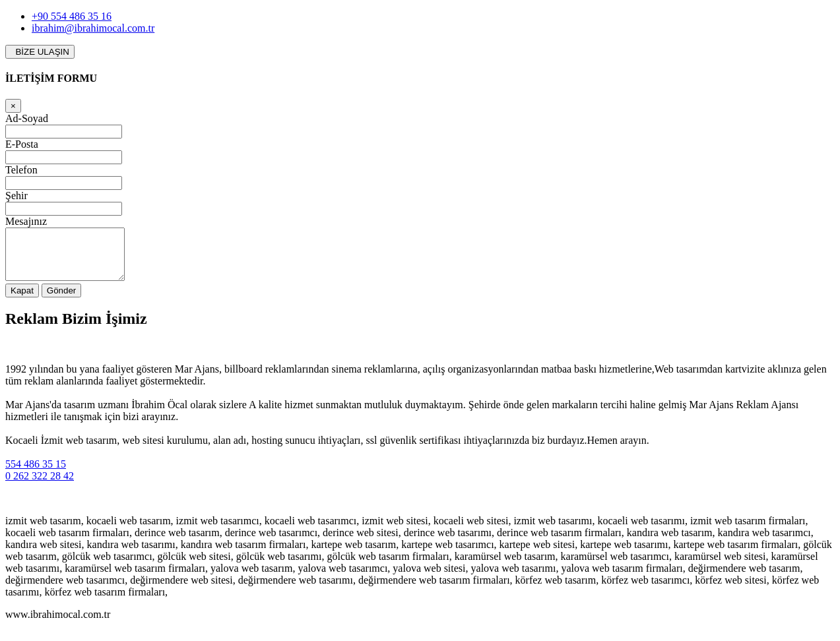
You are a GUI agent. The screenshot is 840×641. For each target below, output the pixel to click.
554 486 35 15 (36, 474)
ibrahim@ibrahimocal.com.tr (93, 28)
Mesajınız (26, 221)
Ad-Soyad (27, 118)
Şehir (16, 196)
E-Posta (22, 144)
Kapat (22, 300)
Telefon (21, 170)
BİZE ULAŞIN (40, 52)
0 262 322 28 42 (40, 486)
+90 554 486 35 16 (72, 16)
